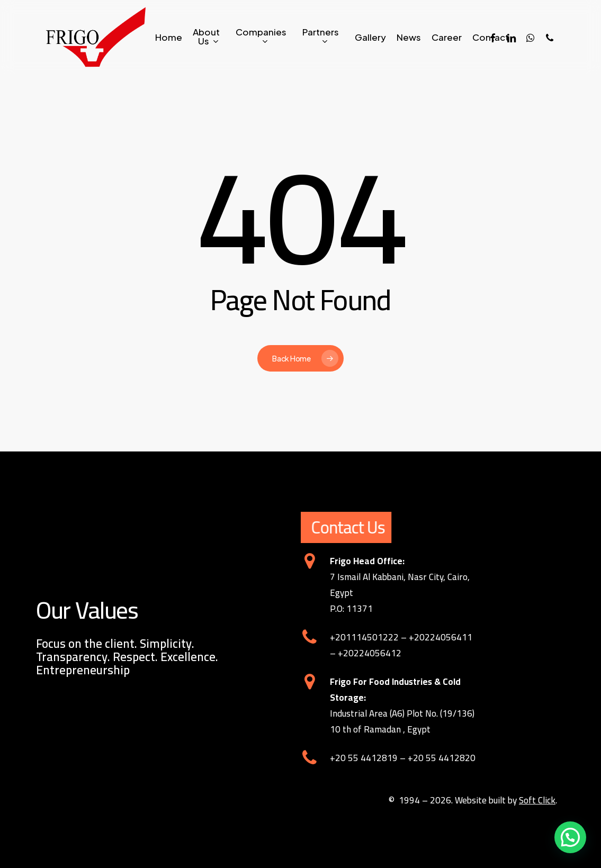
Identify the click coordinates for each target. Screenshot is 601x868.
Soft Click (537, 800)
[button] (570, 837)
